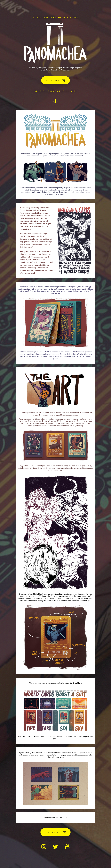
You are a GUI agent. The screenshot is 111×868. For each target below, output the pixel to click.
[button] (55, 80)
